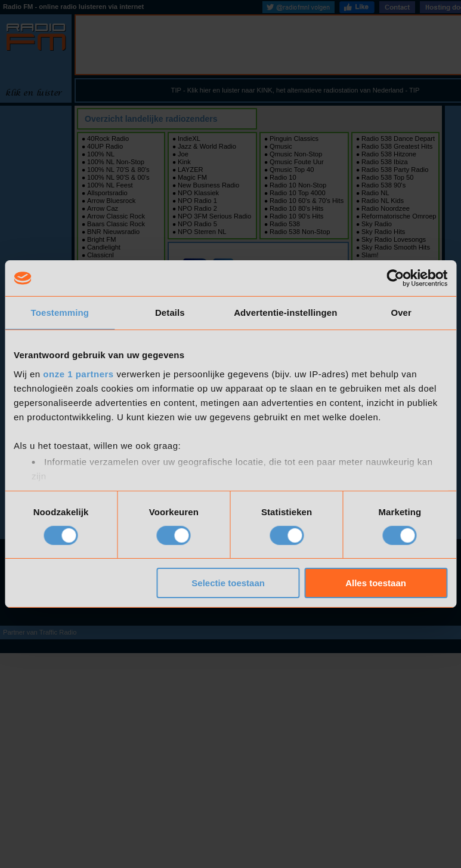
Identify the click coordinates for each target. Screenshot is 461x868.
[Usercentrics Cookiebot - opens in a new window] (395, 278)
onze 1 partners (78, 373)
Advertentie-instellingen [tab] (285, 313)
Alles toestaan (376, 583)
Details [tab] (170, 313)
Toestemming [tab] (60, 313)
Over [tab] (401, 313)
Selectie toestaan (228, 583)
